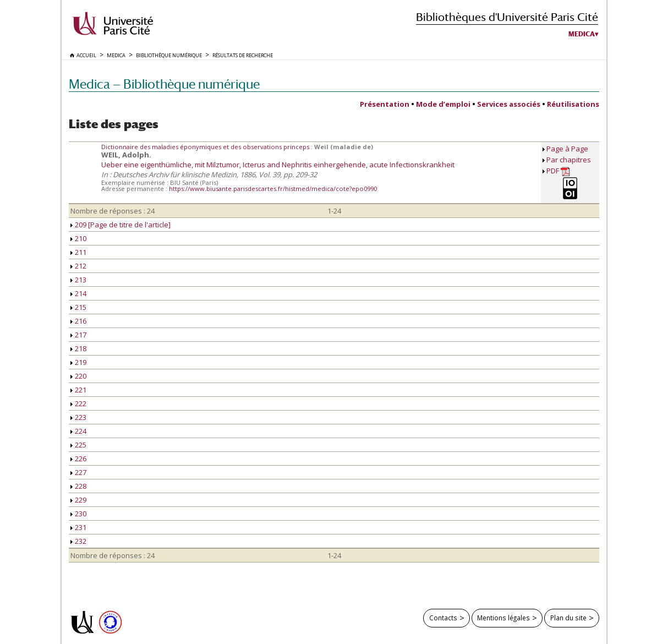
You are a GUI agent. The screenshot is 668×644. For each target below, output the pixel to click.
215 (78, 307)
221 (78, 390)
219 (78, 362)
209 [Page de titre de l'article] (121, 225)
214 (78, 293)
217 (78, 335)
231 (78, 527)
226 (78, 459)
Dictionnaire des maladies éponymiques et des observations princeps (206, 147)
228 (78, 486)
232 (78, 541)
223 (78, 417)
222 (78, 403)
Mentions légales (503, 618)
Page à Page (567, 149)
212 (78, 266)
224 (78, 431)
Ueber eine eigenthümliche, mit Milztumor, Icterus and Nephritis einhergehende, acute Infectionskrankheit (278, 165)
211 (78, 252)
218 (78, 348)
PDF (558, 171)
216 (78, 321)
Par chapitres (569, 160)
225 (78, 445)
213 (78, 280)
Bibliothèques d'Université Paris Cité (507, 17)
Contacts (443, 618)
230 (78, 514)
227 (78, 472)
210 (78, 238)
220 (78, 376)
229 (78, 500)
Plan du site (568, 618)
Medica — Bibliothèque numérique (164, 84)
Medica (582, 34)
